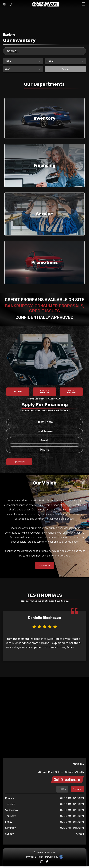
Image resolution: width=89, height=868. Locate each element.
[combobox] (5, 61)
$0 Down (18, 391)
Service (77, 789)
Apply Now (19, 462)
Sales (62, 789)
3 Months (44, 391)
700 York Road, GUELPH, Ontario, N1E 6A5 (61, 772)
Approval (71, 391)
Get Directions (67, 780)
